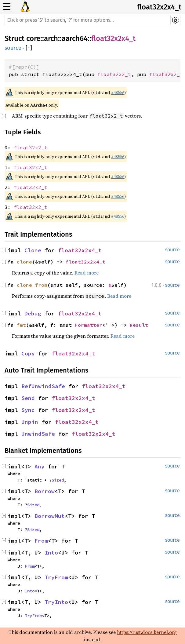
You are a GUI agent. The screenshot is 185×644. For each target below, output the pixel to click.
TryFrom (56, 577)
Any (40, 466)
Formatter (89, 325)
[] (29, 48)
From (41, 541)
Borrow (45, 491)
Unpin (30, 422)
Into (51, 553)
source (13, 48)
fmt (21, 325)
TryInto (56, 602)
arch (51, 38)
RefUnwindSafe (43, 386)
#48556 (118, 93)
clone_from (32, 285)
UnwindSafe (38, 434)
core (33, 38)
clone (24, 262)
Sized (58, 480)
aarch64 (75, 38)
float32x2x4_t (159, 7)
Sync (28, 410)
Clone (33, 250)
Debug (33, 313)
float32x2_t (114, 74)
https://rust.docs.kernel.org (147, 632)
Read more (87, 273)
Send (28, 398)
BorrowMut (50, 516)
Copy (28, 353)
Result (139, 325)
